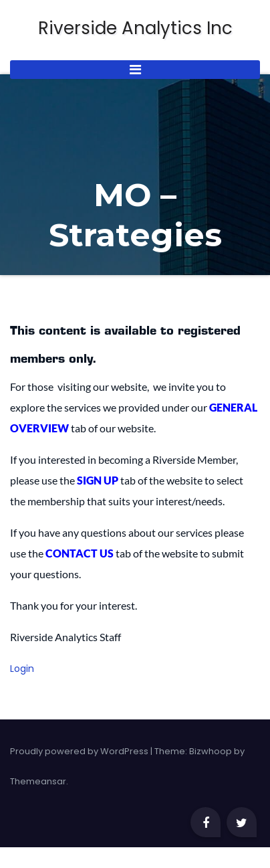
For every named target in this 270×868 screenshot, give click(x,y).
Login (22, 669)
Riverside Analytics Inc (135, 28)
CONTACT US (80, 553)
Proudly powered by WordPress (80, 751)
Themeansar (38, 781)
